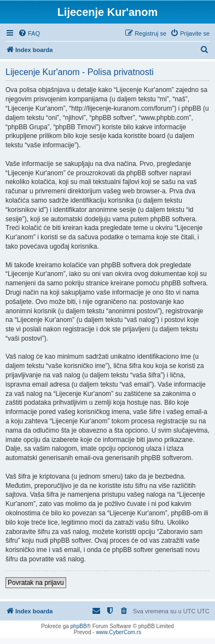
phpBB (79, 626)
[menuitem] (29, 33)
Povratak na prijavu (36, 583)
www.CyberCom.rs (118, 632)
